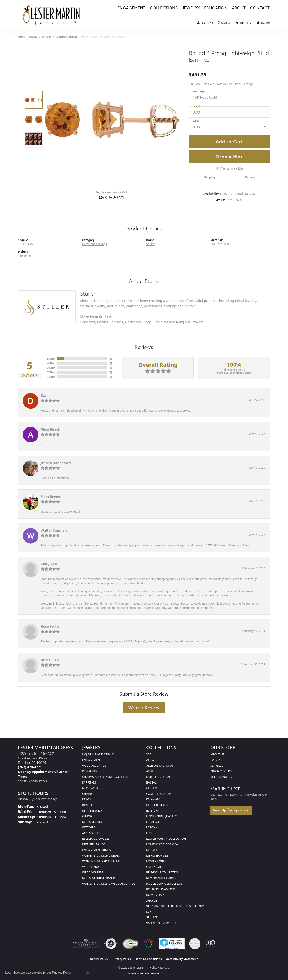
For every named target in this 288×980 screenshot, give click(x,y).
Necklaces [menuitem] (90, 788)
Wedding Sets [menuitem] (93, 872)
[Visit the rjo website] (211, 944)
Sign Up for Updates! (231, 810)
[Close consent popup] (88, 973)
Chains (102, 322)
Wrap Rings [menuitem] (91, 867)
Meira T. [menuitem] (152, 850)
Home (21, 37)
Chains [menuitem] (87, 794)
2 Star (51, 372)
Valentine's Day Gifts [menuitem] (162, 923)
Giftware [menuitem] (89, 816)
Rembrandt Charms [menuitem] (161, 878)
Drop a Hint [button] (229, 157)
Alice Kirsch (51, 429)
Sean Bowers (52, 497)
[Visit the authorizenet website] (111, 944)
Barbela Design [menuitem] (158, 777)
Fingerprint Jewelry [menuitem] (162, 816)
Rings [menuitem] (86, 799)
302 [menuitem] (149, 754)
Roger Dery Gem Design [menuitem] (164, 884)
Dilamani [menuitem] (153, 799)
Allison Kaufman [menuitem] (160, 766)
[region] (112, 119)
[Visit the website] (148, 944)
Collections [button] (164, 8)
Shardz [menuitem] (152, 900)
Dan (44, 395)
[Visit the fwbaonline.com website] (130, 944)
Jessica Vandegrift (56, 463)
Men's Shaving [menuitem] (157, 855)
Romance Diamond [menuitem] (161, 889)
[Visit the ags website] (86, 944)
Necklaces (133, 322)
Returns (250, 177)
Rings (147, 322)
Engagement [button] (131, 8)
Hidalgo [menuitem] (153, 822)
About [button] (239, 8)
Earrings (46, 37)
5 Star (51, 359)
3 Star (51, 368)
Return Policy (221, 777)
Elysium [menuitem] (152, 810)
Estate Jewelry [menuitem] (93, 810)
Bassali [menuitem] (152, 782)
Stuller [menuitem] (152, 917)
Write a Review (144, 708)
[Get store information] (33, 781)
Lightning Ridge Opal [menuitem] (163, 844)
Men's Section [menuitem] (93, 822)
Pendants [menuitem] (90, 771)
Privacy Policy (221, 771)
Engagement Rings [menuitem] (97, 850)
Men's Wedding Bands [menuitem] (99, 878)
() (110, 359)
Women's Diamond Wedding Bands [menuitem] (109, 884)
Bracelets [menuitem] (90, 805)
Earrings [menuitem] (89, 782)
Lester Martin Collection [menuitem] (166, 839)
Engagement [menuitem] (92, 760)
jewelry (33, 37)
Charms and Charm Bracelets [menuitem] (105, 777)
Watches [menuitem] (89, 827)
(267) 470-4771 (111, 197)
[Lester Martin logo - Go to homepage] (52, 14)
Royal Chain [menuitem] (155, 895)
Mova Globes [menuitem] (156, 861)
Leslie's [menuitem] (152, 833)
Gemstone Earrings (66, 37)
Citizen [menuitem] (152, 788)
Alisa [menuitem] (150, 760)
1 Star (51, 377)
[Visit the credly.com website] (195, 944)
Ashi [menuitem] (150, 771)
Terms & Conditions (149, 959)
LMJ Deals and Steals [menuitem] (98, 754)
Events (216, 760)
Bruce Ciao (50, 660)
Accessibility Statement (182, 959)
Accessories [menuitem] (91, 833)
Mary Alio (49, 564)
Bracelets (161, 322)
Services (217, 766)
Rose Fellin (50, 626)
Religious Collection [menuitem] (163, 872)
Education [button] (216, 8)
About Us (217, 754)
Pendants (88, 322)
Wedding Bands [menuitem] (94, 766)
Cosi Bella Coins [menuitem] (159, 794)
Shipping (209, 177)
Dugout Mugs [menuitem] (157, 805)
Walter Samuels (54, 530)
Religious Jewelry (189, 322)
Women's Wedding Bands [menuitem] (101, 861)
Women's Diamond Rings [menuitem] (101, 855)
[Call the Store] (30, 767)
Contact (260, 8)
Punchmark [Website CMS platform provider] (152, 973)
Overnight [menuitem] (154, 867)
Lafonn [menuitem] (152, 827)
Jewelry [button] (191, 8)
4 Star (51, 363)
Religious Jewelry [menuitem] (96, 839)
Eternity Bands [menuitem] (94, 844)
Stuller (150, 244)
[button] (205, 23)
